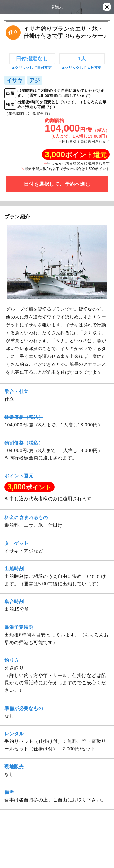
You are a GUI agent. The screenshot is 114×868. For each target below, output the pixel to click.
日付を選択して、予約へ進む (57, 184)
